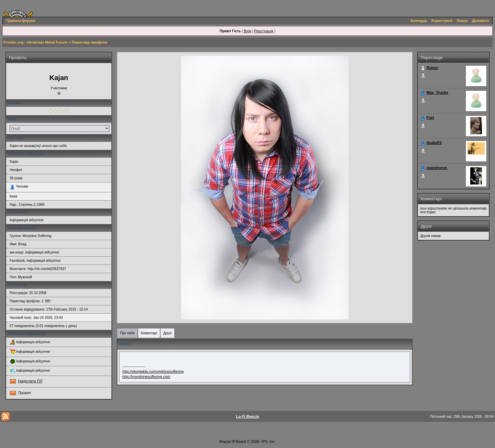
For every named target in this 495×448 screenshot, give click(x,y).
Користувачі (442, 21)
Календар (419, 21)
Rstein (432, 68)
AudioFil (434, 143)
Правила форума (21, 21)
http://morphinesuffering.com (146, 377)
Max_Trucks (437, 92)
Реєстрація (264, 31)
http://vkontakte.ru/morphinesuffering (153, 371)
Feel (430, 117)
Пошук (462, 21)
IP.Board (239, 441)
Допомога (481, 21)
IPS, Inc (268, 441)
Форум (225, 441)
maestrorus (437, 168)
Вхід (247, 31)
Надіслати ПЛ (30, 381)
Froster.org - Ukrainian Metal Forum (35, 42)
